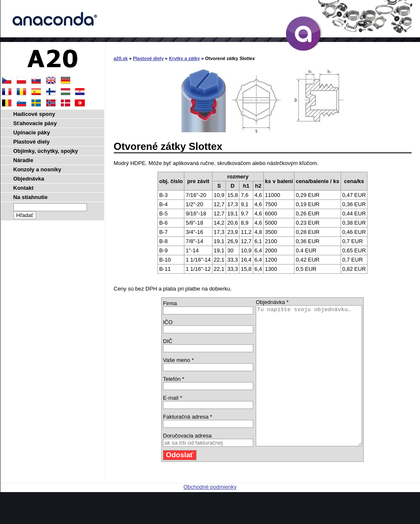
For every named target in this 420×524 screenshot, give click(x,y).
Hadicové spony (34, 114)
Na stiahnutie (31, 197)
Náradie (24, 160)
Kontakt (24, 188)
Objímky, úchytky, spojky (46, 151)
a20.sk (121, 58)
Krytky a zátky (184, 58)
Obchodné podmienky (210, 515)
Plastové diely (148, 58)
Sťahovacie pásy (35, 123)
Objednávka (29, 179)
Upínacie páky (32, 132)
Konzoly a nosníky (37, 169)
